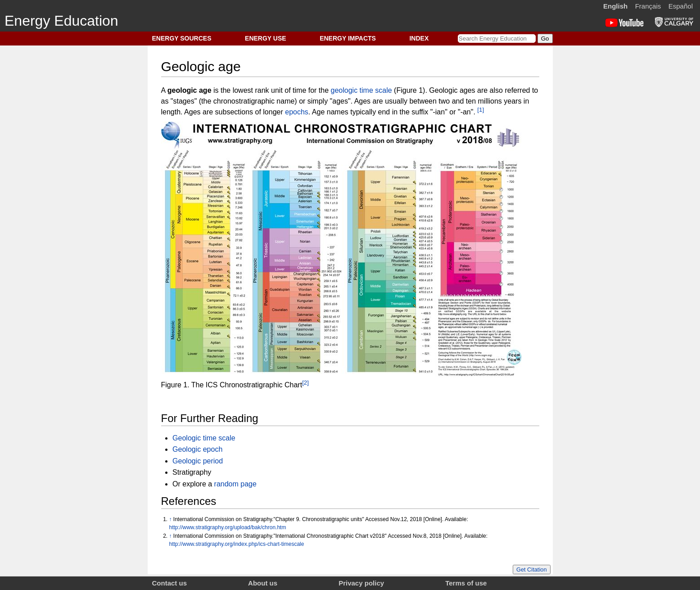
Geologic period (198, 461)
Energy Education (61, 21)
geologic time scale (361, 90)
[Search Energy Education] (497, 39)
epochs (297, 112)
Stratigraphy (192, 472)
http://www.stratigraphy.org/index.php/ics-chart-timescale (237, 544)
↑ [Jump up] (171, 519)
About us (263, 583)
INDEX (419, 38)
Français (648, 6)
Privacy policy (361, 583)
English (615, 6)
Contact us (170, 583)
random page (235, 484)
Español (681, 6)
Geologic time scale (204, 438)
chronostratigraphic (244, 101)
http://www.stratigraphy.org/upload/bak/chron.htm (228, 527)
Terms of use (466, 583)
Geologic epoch (197, 449)
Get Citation (532, 570)
